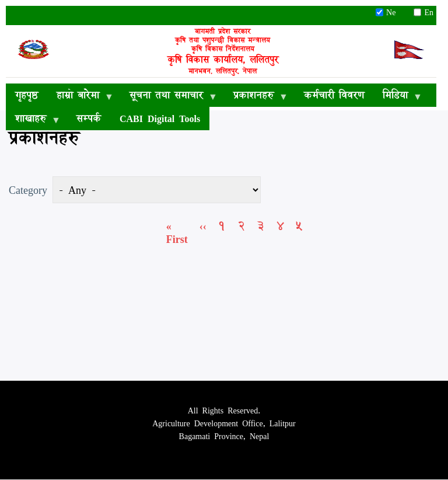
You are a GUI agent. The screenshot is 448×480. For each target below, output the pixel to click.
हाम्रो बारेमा (80, 97)
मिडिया (398, 97)
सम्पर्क (89, 118)
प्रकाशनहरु (256, 97)
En (423, 12)
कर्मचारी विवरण (334, 95)
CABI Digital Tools (160, 118)
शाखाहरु (33, 120)
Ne (390, 12)
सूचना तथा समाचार (169, 97)
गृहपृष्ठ (27, 95)
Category (28, 190)
